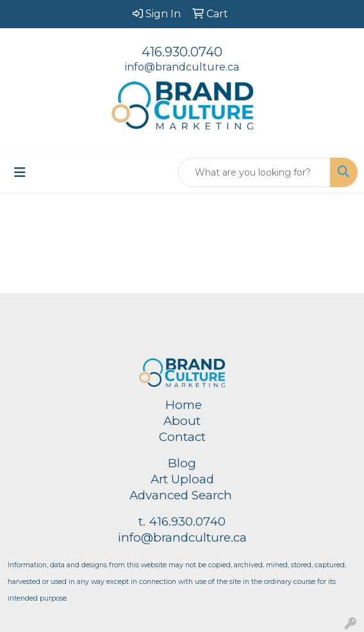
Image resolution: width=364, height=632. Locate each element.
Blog (182, 463)
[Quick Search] (254, 172)
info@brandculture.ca (182, 67)
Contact (182, 437)
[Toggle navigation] (20, 172)
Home (184, 405)
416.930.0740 (182, 52)
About (182, 421)
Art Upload (182, 479)
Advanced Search (181, 495)
